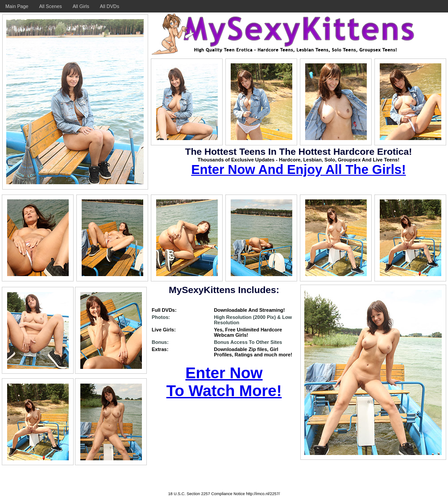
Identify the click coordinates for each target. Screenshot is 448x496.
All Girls (81, 6)
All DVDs (110, 6)
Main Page (17, 6)
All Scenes (51, 6)
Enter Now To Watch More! (224, 382)
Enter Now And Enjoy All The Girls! (298, 169)
